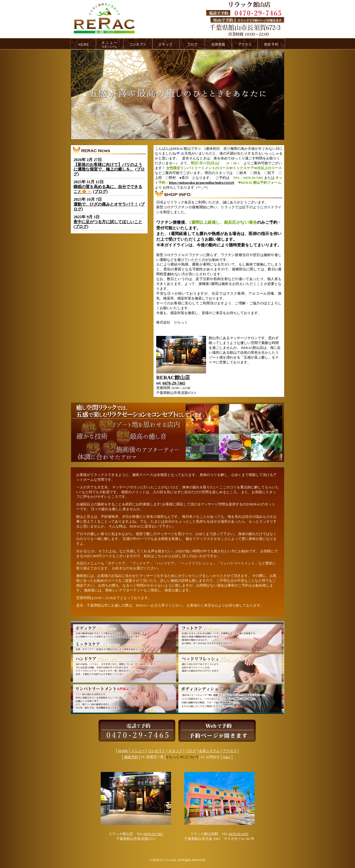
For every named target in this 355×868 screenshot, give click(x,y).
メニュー (138, 751)
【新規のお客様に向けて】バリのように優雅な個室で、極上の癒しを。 (108, 167)
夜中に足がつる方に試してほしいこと (108, 222)
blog (192, 44)
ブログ (100, 192)
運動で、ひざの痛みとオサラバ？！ (106, 204)
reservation (272, 44)
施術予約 (131, 757)
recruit (219, 44)
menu (110, 44)
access (245, 44)
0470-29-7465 (174, 383)
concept (138, 44)
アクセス (230, 751)
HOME (83, 44)
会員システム (209, 751)
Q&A (227, 757)
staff (166, 44)
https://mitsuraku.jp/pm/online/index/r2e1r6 (201, 183)
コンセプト (157, 751)
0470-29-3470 (239, 834)
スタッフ (175, 751)
